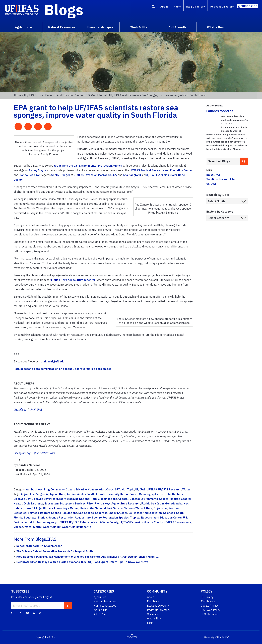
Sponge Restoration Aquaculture (70, 518)
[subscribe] (68, 606)
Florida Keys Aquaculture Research (118, 503)
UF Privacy (207, 597)
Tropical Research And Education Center (156, 518)
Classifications (108, 499)
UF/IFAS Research (170, 489)
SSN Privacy (208, 601)
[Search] (153, 7)
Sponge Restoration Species (110, 518)
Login (150, 623)
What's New (154, 618)
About (164, 7)
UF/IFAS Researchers (178, 522)
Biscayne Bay (22, 499)
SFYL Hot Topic (125, 489)
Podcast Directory (222, 7)
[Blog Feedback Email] (34, 613)
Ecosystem (52, 503)
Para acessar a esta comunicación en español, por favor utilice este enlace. (63, 369)
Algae (25, 494)
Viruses (18, 527)
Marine (74, 508)
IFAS (227, 637)
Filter (90, 503)
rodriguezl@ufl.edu (52, 361)
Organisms (160, 508)
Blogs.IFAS (213, 175)
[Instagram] (40, 613)
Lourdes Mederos (220, 111)
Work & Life (101, 610)
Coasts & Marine (76, 489)
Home (177, 7)
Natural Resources (105, 601)
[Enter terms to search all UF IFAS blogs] (223, 161)
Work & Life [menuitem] (139, 27)
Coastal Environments (144, 499)
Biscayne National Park (82, 499)
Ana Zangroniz (132, 175)
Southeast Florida (36, 518)
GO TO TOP (132, 637)
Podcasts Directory (158, 610)
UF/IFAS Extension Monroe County (95, 175)
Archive (71, 494)
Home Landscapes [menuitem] (100, 27)
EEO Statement (210, 614)
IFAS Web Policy (210, 610)
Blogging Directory (158, 606)
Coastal (123, 499)
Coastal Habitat (169, 499)
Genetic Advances (177, 503)
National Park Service (109, 508)
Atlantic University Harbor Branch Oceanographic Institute (133, 494)
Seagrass (101, 513)
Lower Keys (61, 508)
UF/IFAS (140, 489)
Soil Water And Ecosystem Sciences (152, 513)
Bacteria (178, 494)
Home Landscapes (105, 606)
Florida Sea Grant (30, 175)
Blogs (64, 10)
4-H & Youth (101, 614)
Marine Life (87, 508)
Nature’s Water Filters (138, 508)
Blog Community (54, 489)
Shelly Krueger (61, 175)
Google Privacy (210, 606)
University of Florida (214, 637)
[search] (244, 161)
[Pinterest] (21, 613)
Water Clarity (33, 527)
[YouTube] (28, 613)
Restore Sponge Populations (59, 513)
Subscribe (249, 6)
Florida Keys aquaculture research (73, 280)
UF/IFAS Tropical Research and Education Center (54, 95)
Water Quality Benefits (76, 527)
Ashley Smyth (37, 170)
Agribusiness (34, 489)
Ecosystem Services (73, 503)
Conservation (97, 489)
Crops (110, 489)
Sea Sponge (86, 513)
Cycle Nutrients (33, 503)
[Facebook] (12, 613)
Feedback (153, 601)
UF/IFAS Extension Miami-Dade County (94, 522)
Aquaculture (57, 494)
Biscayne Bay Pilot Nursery (49, 499)
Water (186, 489)
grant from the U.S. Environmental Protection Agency (88, 166)
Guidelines (153, 614)
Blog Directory (196, 7)
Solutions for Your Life (221, 179)
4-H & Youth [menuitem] (177, 27)
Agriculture (100, 597)
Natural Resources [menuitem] (62, 27)
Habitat (19, 508)
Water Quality (52, 527)
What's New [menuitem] (216, 27)
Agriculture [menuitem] (23, 27)
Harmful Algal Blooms (39, 508)
